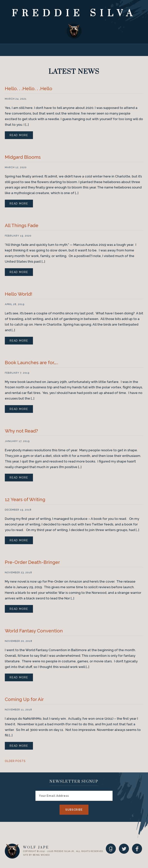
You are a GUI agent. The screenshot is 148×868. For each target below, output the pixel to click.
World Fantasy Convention (34, 631)
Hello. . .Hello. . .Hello (29, 89)
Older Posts (15, 761)
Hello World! (18, 294)
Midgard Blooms (23, 157)
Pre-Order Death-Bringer (32, 562)
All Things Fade (22, 225)
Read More (19, 135)
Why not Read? (21, 431)
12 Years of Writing (25, 499)
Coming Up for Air (24, 699)
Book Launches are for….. (32, 363)
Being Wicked (41, 855)
